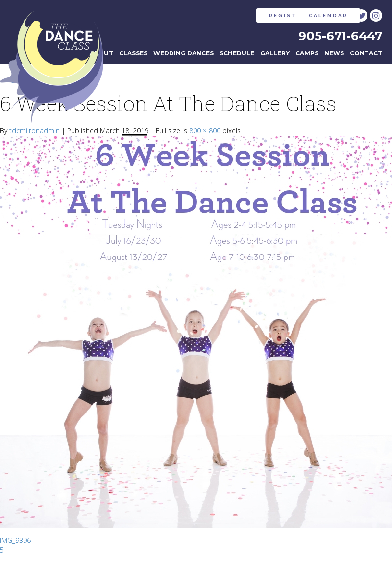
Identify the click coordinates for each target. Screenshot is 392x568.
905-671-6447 (338, 37)
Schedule (237, 56)
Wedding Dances (184, 56)
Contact (366, 56)
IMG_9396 (15, 543)
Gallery (275, 56)
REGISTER (225, 15)
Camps (307, 56)
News (334, 56)
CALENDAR (300, 15)
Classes (133, 56)
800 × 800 (205, 134)
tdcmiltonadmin (35, 134)
